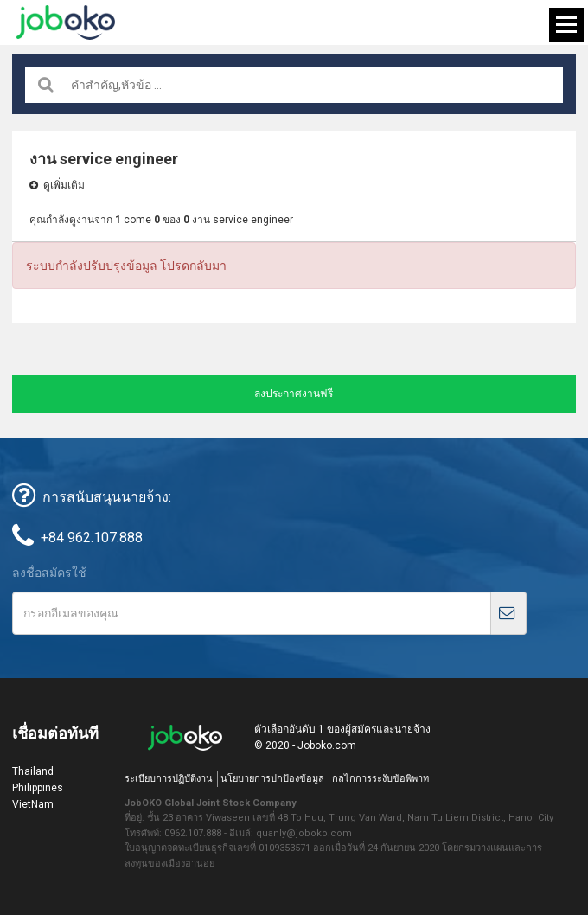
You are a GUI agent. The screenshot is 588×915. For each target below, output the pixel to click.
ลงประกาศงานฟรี (294, 394)
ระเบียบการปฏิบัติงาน (169, 779)
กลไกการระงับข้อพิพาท (380, 779)
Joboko (66, 22)
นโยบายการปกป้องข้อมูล (272, 779)
